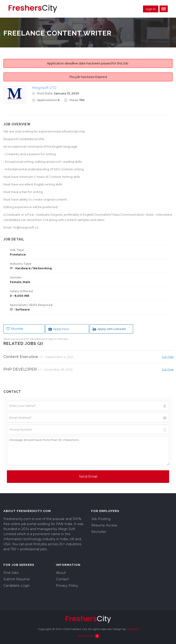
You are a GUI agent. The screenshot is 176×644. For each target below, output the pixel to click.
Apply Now (59, 329)
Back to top (89, 636)
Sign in (151, 9)
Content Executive (21, 357)
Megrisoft (133, 629)
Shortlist (15, 329)
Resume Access (104, 525)
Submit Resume (17, 579)
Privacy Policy (67, 586)
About (61, 573)
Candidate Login (17, 586)
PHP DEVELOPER (20, 369)
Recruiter (99, 532)
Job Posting (101, 519)
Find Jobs (11, 573)
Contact (62, 579)
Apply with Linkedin (109, 329)
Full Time (168, 357)
